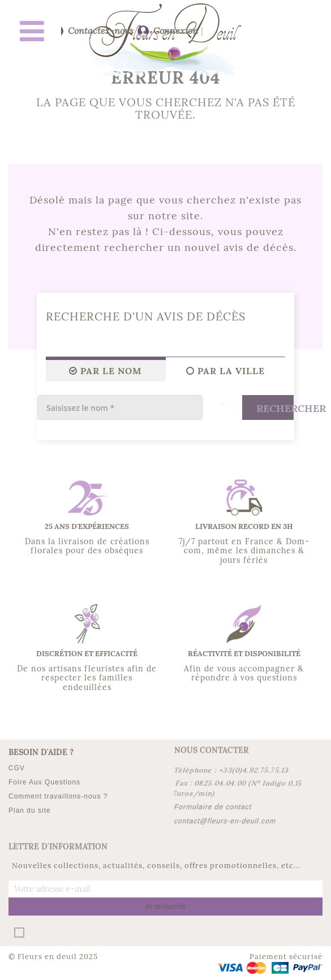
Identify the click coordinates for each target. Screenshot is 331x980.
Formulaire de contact (213, 807)
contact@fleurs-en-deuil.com (225, 821)
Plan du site (30, 810)
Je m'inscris (165, 906)
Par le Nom (106, 371)
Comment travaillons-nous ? (58, 796)
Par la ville (225, 371)
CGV (17, 768)
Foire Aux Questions (44, 782)
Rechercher (275, 408)
